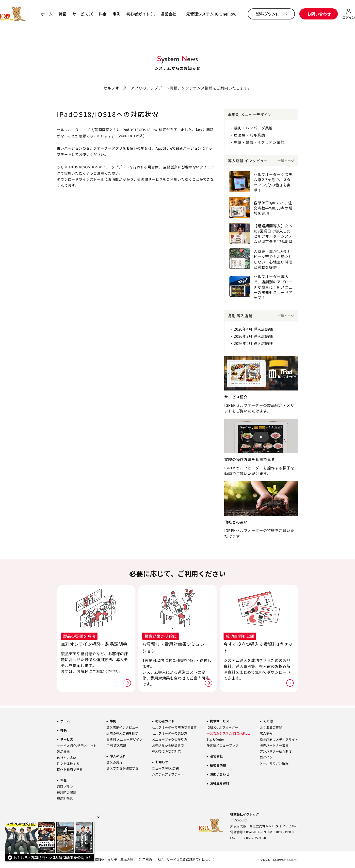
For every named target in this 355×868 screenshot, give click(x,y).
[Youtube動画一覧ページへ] (50, 842)
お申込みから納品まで (168, 745)
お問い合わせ (319, 14)
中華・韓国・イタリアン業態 (259, 142)
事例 (116, 14)
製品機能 (63, 751)
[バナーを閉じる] (98, 817)
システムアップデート (168, 773)
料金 (103, 14)
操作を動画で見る (70, 769)
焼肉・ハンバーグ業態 (253, 128)
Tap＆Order (215, 739)
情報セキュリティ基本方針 (114, 859)
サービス (67, 739)
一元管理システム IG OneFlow (209, 14)
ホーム (47, 14)
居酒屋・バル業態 (250, 135)
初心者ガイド (165, 720)
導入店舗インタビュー (122, 727)
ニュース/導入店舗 (165, 768)
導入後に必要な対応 (166, 751)
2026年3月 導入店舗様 (253, 336)
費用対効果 (65, 798)
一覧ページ (286, 160)
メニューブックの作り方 (169, 739)
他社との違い (66, 757)
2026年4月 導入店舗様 (253, 328)
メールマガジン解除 (274, 762)
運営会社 (168, 14)
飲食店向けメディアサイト (279, 739)
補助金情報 (218, 764)
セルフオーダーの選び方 (169, 733)
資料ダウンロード (272, 14)
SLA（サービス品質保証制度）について (186, 859)
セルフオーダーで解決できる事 (174, 727)
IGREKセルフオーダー (222, 727)
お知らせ (162, 761)
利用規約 (145, 859)
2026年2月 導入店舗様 (253, 343)
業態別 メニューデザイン (124, 739)
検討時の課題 (66, 792)
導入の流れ (118, 755)
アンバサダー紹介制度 (276, 751)
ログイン (266, 756)
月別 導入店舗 (116, 745)
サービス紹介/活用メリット (77, 745)
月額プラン (65, 786)
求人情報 (266, 733)
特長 (63, 14)
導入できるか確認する (122, 768)
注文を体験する (68, 763)
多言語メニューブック (223, 745)
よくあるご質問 (271, 727)
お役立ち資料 (220, 783)
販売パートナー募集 (274, 745)
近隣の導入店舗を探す (122, 733)
